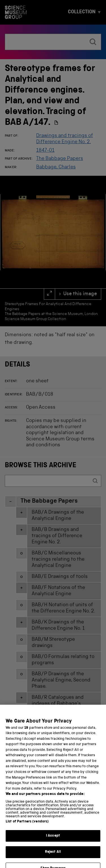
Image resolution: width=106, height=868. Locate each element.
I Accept (53, 845)
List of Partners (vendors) (27, 831)
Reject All (53, 861)
